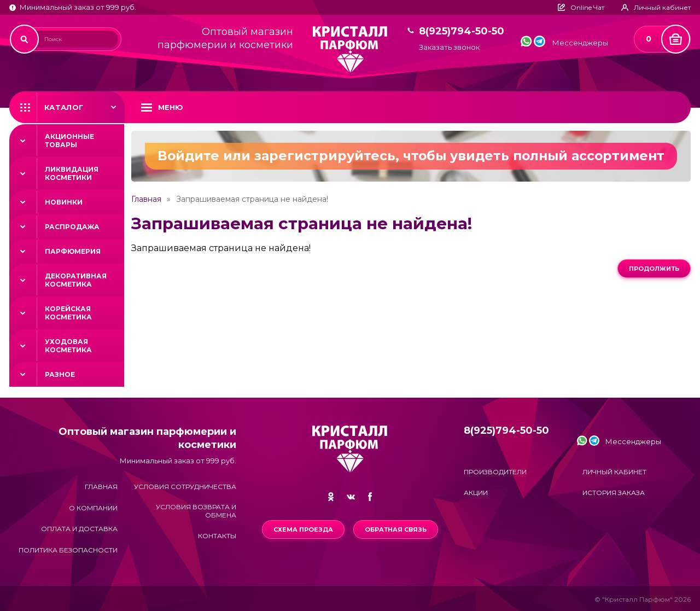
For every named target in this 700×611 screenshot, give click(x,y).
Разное (60, 374)
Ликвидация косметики (72, 173)
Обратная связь (396, 529)
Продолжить (654, 269)
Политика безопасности (68, 550)
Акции (476, 493)
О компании (93, 508)
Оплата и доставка (79, 529)
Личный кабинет (614, 472)
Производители (495, 472)
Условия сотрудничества (185, 487)
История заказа (614, 493)
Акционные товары (69, 141)
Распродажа (72, 227)
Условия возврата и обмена (196, 511)
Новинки (64, 202)
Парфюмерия (73, 251)
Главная (146, 199)
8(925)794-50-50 (462, 31)
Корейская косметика (68, 313)
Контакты (217, 536)
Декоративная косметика (76, 280)
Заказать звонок (449, 47)
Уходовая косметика (68, 346)
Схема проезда (303, 529)
